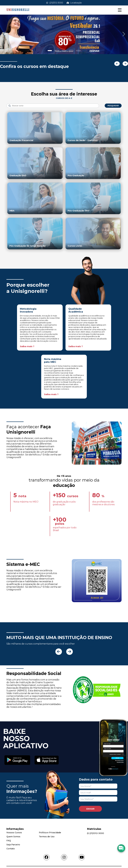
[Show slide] (50, 51)
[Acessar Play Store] (17, 760)
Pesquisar (113, 106)
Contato (11, 849)
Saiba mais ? (27, 346)
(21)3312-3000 (55, 3)
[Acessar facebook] (46, 857)
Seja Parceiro (13, 845)
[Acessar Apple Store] (47, 760)
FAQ (9, 841)
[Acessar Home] (18, 13)
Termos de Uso (47, 837)
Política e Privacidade (50, 833)
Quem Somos (13, 837)
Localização (74, 3)
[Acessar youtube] (82, 857)
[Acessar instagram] (64, 857)
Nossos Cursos (14, 833)
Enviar (90, 809)
